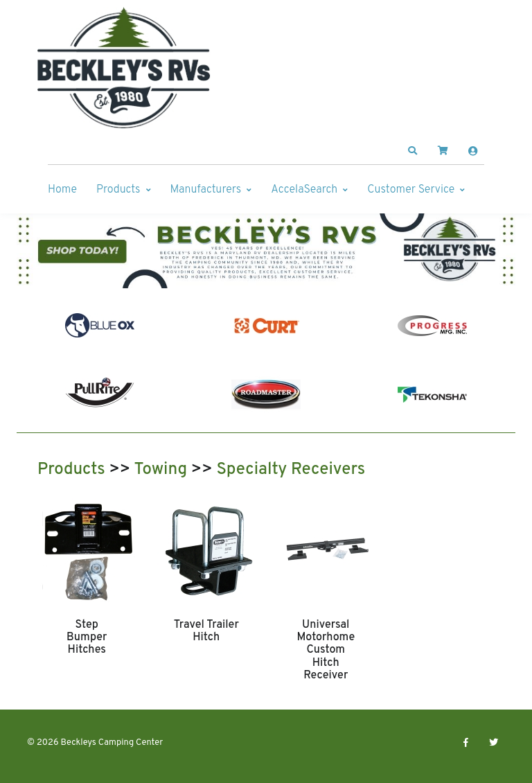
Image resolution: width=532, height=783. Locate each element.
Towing (160, 470)
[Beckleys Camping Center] (124, 68)
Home (62, 190)
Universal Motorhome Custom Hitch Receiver (326, 651)
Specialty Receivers (291, 470)
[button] (413, 151)
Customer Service (411, 190)
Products (118, 190)
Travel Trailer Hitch (206, 631)
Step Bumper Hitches (87, 638)
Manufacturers (206, 190)
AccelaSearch (304, 190)
